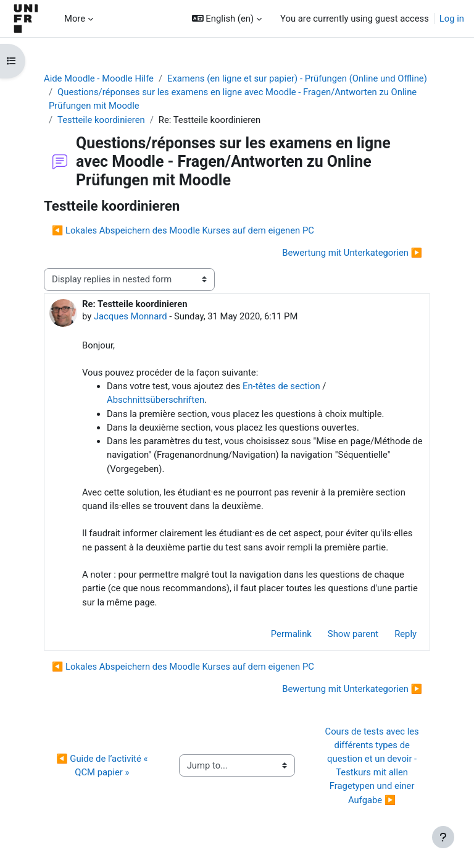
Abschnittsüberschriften (156, 400)
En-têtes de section (281, 386)
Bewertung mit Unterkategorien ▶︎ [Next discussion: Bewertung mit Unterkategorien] (352, 253)
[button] (227, 19)
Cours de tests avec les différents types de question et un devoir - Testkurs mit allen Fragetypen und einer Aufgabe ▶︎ (373, 766)
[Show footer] (443, 837)
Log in (452, 19)
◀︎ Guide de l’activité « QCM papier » (103, 765)
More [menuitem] (75, 19)
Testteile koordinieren (101, 120)
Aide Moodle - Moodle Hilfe (99, 78)
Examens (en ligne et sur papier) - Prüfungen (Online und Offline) (297, 78)
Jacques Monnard (131, 316)
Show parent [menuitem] (353, 634)
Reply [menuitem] (405, 634)
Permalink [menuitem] (291, 634)
